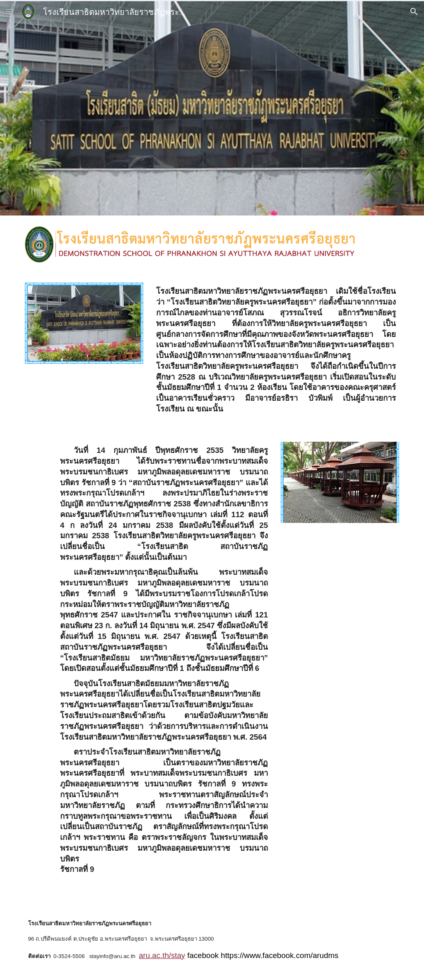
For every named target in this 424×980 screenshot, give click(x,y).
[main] (276, 352)
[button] (10, 11)
